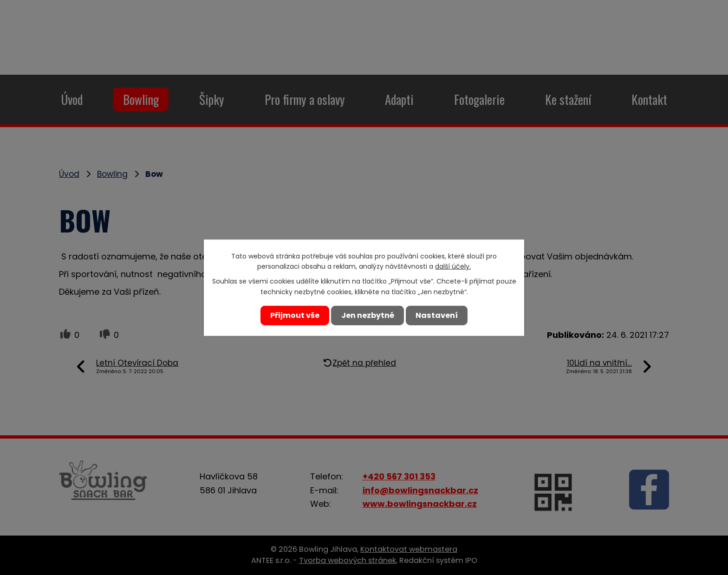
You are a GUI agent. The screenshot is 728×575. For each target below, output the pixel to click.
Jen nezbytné (367, 315)
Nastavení (439, 315)
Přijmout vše (292, 315)
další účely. (453, 268)
